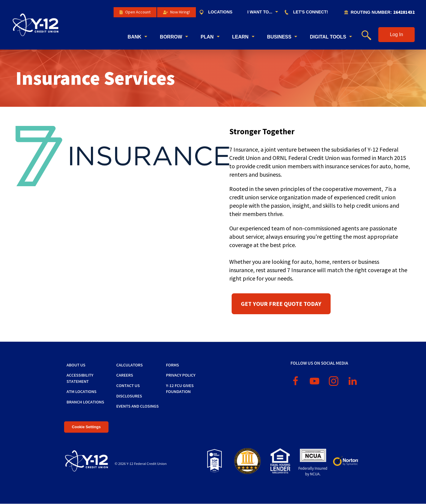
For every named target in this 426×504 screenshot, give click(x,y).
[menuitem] (219, 12)
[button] (396, 35)
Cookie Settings (86, 427)
